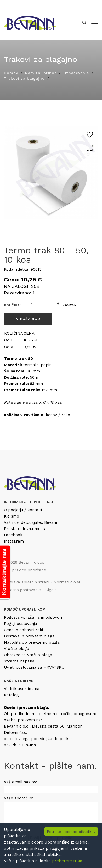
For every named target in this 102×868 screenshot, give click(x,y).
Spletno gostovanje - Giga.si (31, 590)
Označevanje (76, 73)
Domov (11, 73)
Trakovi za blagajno (24, 78)
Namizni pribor (41, 73)
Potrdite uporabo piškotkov (71, 832)
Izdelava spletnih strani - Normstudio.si (42, 582)
